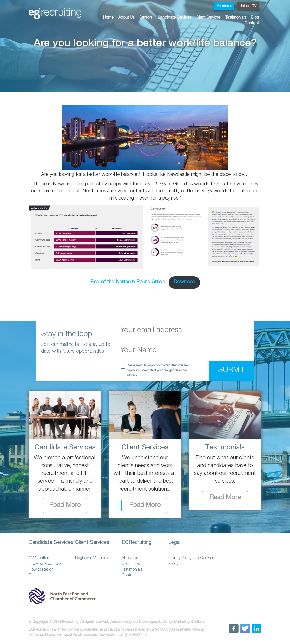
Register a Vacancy (92, 558)
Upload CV (248, 6)
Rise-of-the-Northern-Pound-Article (128, 282)
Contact (252, 24)
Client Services (208, 18)
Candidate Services (174, 18)
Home (108, 18)
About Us (126, 18)
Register (36, 576)
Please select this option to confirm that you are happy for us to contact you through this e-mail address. (157, 371)
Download (184, 282)
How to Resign (41, 570)
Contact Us (132, 576)
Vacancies (224, 6)
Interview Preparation (47, 564)
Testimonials (236, 18)
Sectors (146, 18)
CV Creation (39, 558)
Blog (255, 18)
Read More (65, 505)
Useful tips (131, 564)
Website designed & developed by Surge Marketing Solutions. (157, 622)
